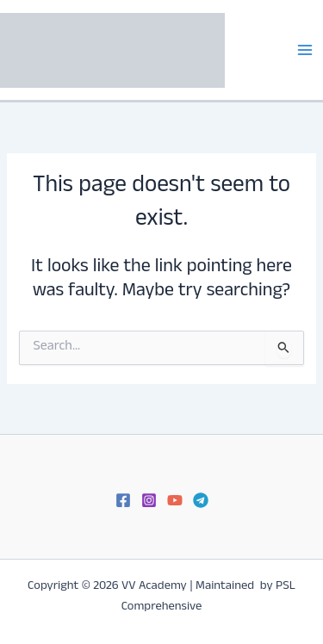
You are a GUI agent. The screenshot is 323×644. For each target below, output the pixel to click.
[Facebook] (123, 500)
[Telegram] (201, 500)
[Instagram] (149, 500)
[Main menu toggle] (305, 50)
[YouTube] (175, 500)
